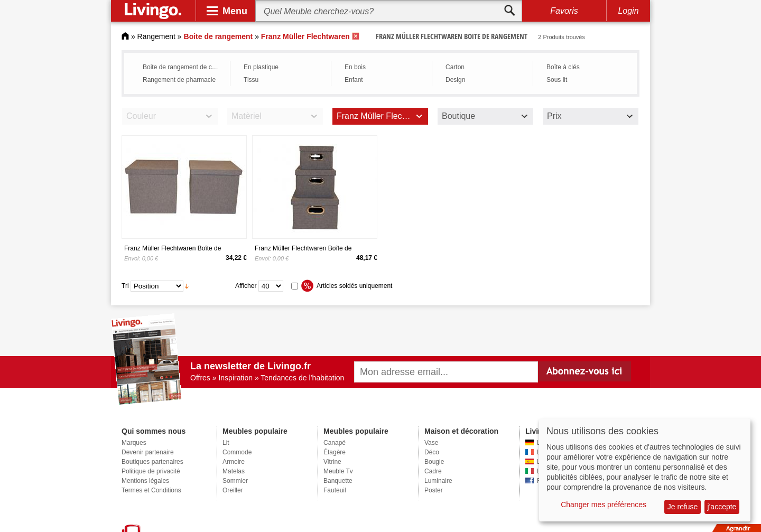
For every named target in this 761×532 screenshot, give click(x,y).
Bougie (434, 462)
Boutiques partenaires (152, 462)
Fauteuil (335, 490)
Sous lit (557, 80)
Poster (434, 490)
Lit (226, 443)
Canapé (335, 443)
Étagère (335, 452)
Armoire (234, 462)
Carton (455, 67)
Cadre (433, 471)
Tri (125, 286)
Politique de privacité (151, 471)
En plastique (261, 67)
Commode (237, 452)
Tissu (251, 80)
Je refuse (683, 507)
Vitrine (332, 462)
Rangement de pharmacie (179, 80)
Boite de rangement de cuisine (184, 67)
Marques (134, 443)
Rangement (156, 36)
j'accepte (722, 507)
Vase (431, 443)
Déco (432, 452)
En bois (355, 67)
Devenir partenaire (148, 452)
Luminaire (438, 481)
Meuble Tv (338, 471)
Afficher (246, 286)
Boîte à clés (563, 67)
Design (455, 80)
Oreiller (233, 490)
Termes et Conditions (151, 490)
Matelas (234, 471)
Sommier (235, 481)
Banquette (338, 481)
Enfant (354, 80)
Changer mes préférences (604, 505)
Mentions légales (145, 481)
